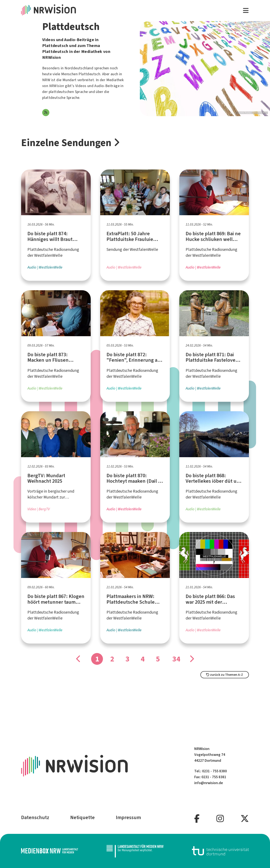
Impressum (128, 817)
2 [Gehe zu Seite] (112, 659)
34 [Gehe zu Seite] (176, 659)
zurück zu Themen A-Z (225, 675)
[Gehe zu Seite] (192, 659)
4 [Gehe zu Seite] (143, 659)
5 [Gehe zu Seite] (158, 659)
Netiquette (82, 817)
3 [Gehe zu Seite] (128, 659)
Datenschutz (35, 817)
